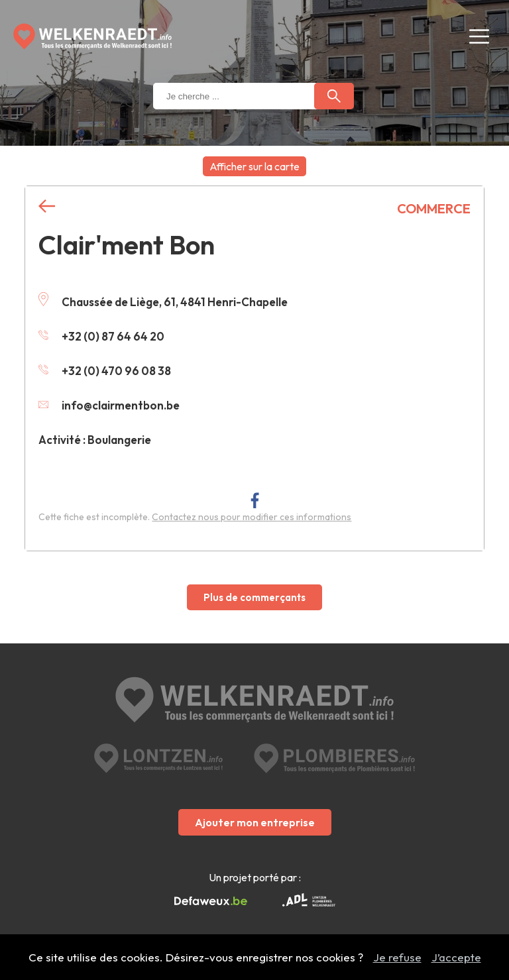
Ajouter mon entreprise (255, 822)
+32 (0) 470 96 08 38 (105, 371)
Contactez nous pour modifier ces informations (252, 517)
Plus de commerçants (254, 597)
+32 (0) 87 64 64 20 (101, 336)
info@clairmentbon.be (109, 405)
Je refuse (397, 957)
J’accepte (456, 957)
